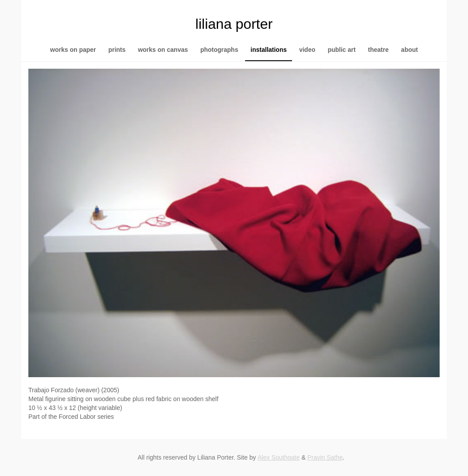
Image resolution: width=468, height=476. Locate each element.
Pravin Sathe (325, 457)
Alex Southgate (279, 457)
